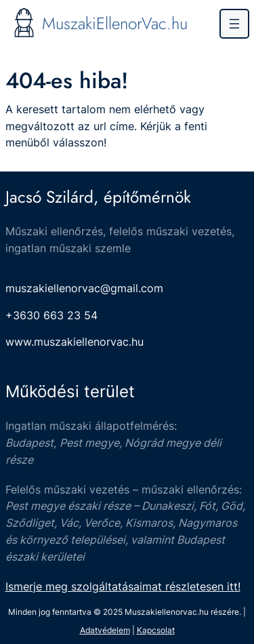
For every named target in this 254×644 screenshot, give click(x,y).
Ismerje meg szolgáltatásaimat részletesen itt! (123, 586)
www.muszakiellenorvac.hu (75, 342)
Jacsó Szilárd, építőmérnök (98, 197)
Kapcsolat (156, 630)
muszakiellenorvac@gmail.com (84, 288)
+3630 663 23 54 (51, 315)
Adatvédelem (105, 630)
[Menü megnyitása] (234, 24)
